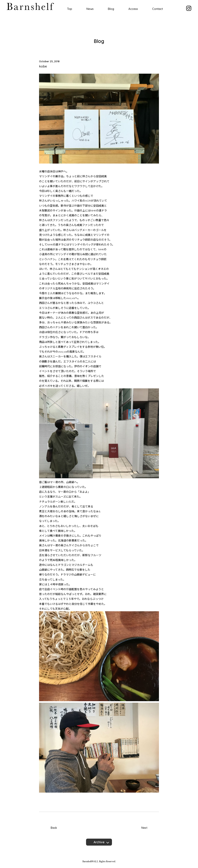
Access (133, 9)
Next (144, 828)
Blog (111, 9)
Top (70, 9)
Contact (157, 9)
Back (54, 828)
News (90, 9)
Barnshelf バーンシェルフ (30, 6)
